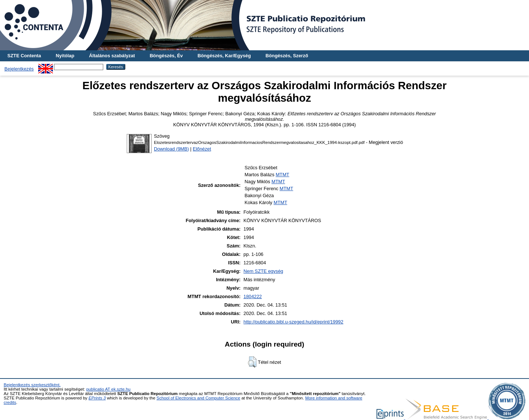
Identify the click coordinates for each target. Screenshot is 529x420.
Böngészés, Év (166, 56)
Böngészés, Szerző (287, 56)
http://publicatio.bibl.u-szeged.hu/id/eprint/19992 (294, 322)
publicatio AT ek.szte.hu (109, 389)
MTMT (282, 175)
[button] (252, 362)
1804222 (253, 296)
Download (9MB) (171, 149)
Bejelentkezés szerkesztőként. (32, 385)
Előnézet (202, 149)
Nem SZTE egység (263, 271)
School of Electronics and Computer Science (198, 398)
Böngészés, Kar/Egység (224, 56)
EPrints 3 (97, 398)
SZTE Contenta (24, 56)
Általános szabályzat (112, 56)
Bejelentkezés (19, 69)
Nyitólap (65, 56)
